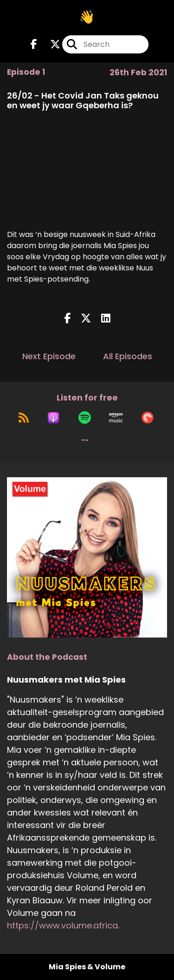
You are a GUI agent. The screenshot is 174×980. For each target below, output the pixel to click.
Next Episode (49, 356)
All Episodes (128, 356)
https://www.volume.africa (62, 925)
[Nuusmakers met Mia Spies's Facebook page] (34, 44)
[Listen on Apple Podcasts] (53, 418)
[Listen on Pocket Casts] (148, 418)
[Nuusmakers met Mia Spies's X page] (50, 44)
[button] (85, 440)
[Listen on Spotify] (85, 418)
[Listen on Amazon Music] (116, 418)
